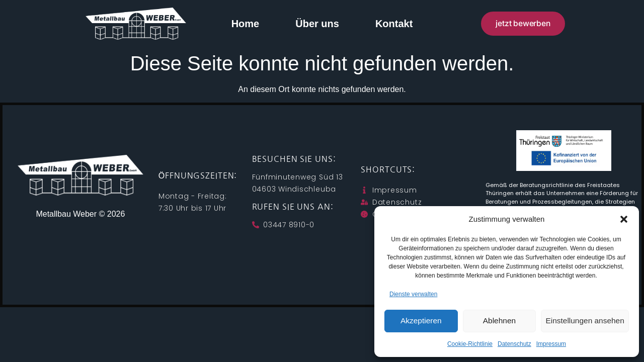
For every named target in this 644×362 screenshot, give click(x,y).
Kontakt (394, 24)
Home (246, 24)
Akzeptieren (421, 321)
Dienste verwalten (413, 294)
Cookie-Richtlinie (470, 344)
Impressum (551, 344)
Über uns (317, 24)
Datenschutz (514, 344)
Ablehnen (499, 321)
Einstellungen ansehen (585, 321)
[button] (624, 219)
